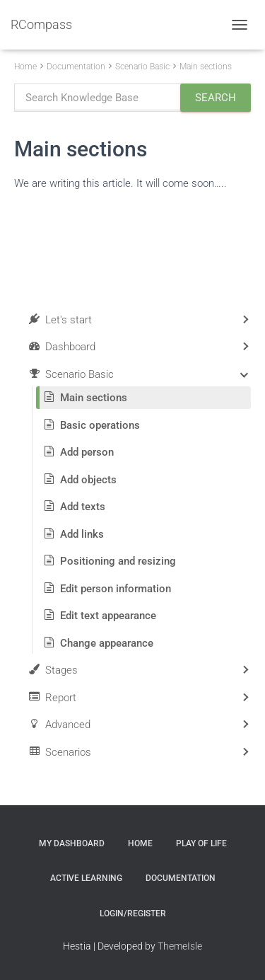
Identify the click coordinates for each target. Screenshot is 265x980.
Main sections (206, 67)
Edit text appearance (108, 616)
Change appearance (107, 643)
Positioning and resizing (118, 561)
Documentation (76, 67)
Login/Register (133, 913)
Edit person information (116, 589)
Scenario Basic (142, 67)
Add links (82, 534)
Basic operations (100, 425)
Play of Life (201, 843)
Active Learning (86, 878)
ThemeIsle (180, 946)
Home (25, 67)
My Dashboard (72, 843)
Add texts (83, 507)
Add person (87, 452)
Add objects (88, 480)
